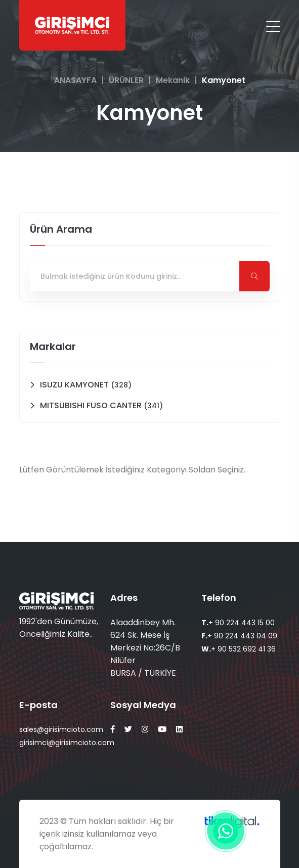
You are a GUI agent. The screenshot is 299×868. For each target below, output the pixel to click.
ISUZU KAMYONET (86, 385)
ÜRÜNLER (126, 80)
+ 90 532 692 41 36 (239, 649)
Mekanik (173, 80)
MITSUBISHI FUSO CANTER (101, 405)
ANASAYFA (75, 80)
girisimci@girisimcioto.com (67, 743)
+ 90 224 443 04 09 (239, 636)
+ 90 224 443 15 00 (238, 623)
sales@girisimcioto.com (61, 729)
